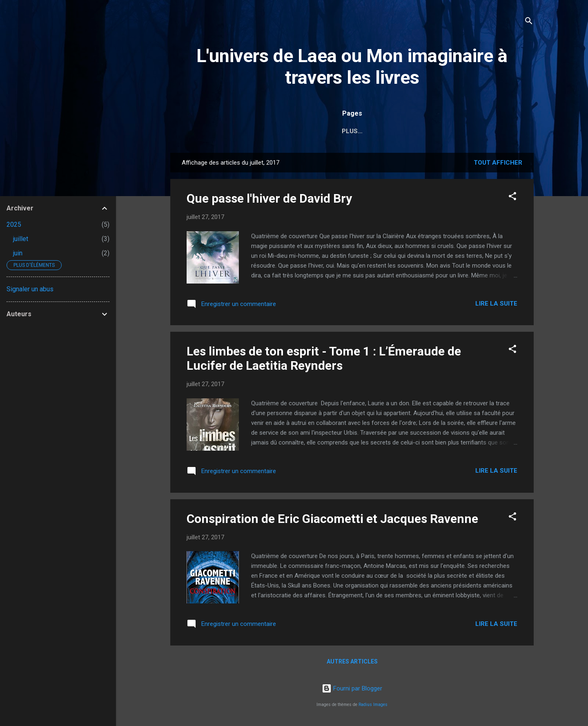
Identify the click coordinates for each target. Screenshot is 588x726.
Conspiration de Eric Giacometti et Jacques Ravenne (332, 519)
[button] (512, 198)
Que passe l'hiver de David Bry (269, 198)
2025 (14, 225)
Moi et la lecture (256, 131)
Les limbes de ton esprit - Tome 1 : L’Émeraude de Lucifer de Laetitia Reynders (324, 358)
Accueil (198, 131)
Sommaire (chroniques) (341, 131)
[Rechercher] (529, 22)
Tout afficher (498, 163)
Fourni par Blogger (352, 688)
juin (18, 253)
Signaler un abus (30, 289)
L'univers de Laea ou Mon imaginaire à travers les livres (352, 67)
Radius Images (373, 705)
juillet (21, 239)
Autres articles (352, 661)
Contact (504, 131)
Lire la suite (496, 304)
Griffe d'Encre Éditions (435, 131)
